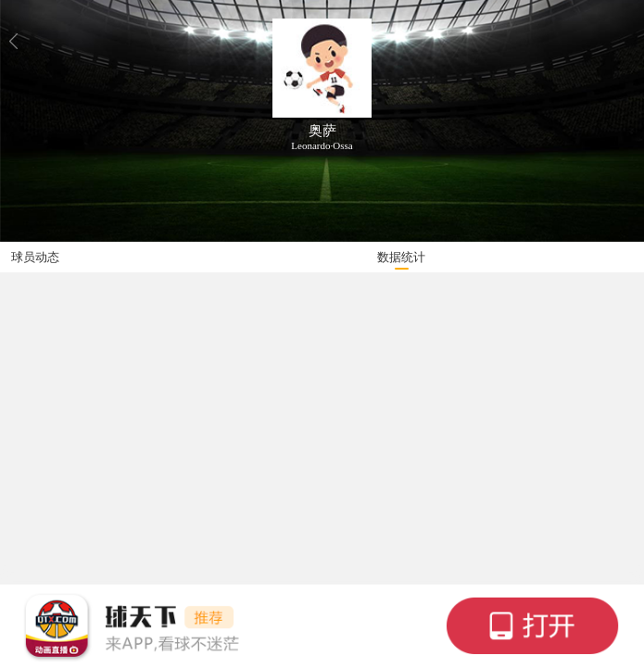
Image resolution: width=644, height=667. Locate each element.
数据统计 (401, 257)
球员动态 (35, 257)
